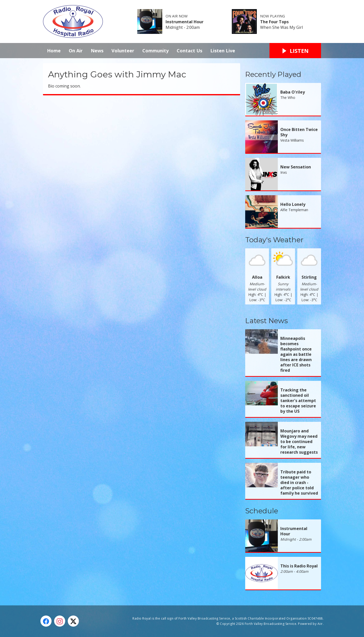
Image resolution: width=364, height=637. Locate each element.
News (97, 51)
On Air (76, 51)
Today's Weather (274, 240)
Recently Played (273, 74)
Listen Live (223, 51)
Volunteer (123, 51)
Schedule (262, 511)
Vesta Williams (292, 140)
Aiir (320, 624)
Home (54, 51)
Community (155, 51)
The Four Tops (274, 22)
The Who (288, 97)
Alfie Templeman (294, 210)
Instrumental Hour (185, 22)
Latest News (267, 321)
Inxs (284, 172)
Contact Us (189, 51)
